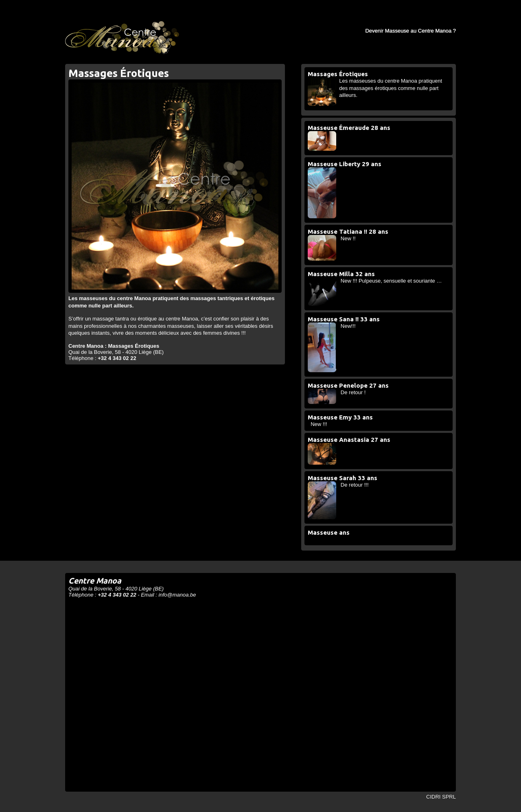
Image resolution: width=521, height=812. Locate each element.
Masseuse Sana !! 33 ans (344, 319)
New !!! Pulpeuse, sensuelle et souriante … (391, 281)
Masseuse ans (329, 532)
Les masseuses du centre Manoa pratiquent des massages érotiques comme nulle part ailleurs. (391, 88)
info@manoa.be (177, 595)
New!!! (348, 326)
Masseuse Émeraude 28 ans (349, 128)
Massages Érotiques (338, 74)
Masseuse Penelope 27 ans (348, 385)
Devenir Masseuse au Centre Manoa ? (410, 31)
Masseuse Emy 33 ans (340, 417)
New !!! (319, 424)
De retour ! (353, 392)
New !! (348, 238)
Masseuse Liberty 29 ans (345, 164)
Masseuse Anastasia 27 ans (349, 440)
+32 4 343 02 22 (117, 358)
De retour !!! (355, 485)
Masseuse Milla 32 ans (341, 274)
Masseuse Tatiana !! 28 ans (348, 232)
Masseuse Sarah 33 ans (343, 478)
